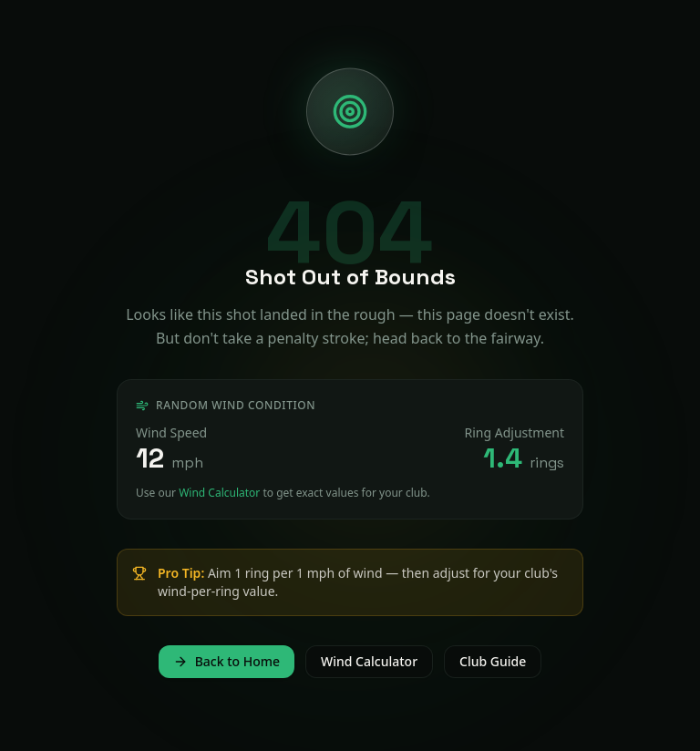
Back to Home (226, 661)
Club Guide (493, 661)
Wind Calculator (219, 493)
